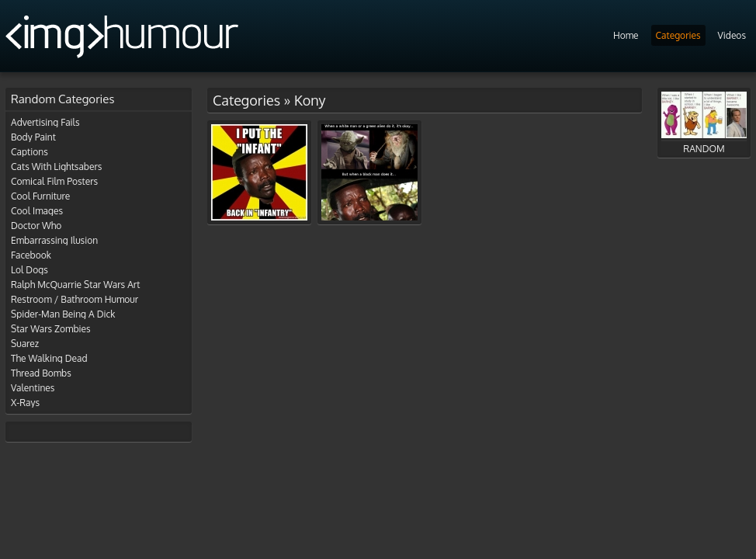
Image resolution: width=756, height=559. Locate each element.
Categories (678, 35)
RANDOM (704, 123)
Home (626, 35)
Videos (732, 35)
